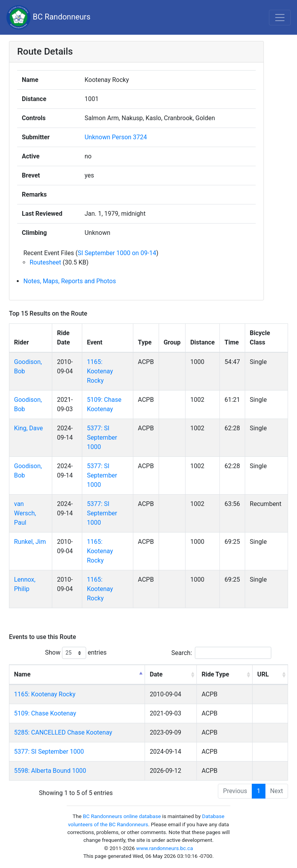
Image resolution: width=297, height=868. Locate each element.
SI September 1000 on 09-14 (117, 253)
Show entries (76, 653)
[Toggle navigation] (280, 18)
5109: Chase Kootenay (45, 713)
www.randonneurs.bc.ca (164, 848)
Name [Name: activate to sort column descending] (22, 674)
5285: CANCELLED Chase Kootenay (63, 732)
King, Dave (28, 428)
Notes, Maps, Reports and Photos (70, 281)
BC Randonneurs (48, 17)
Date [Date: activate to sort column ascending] (156, 674)
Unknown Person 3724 (116, 137)
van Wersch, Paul (25, 513)
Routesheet (45, 262)
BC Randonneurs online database (122, 816)
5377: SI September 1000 (102, 438)
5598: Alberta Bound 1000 (50, 771)
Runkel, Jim (30, 542)
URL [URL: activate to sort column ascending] (263, 674)
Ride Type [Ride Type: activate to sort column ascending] (215, 674)
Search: (221, 653)
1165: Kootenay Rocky (100, 371)
